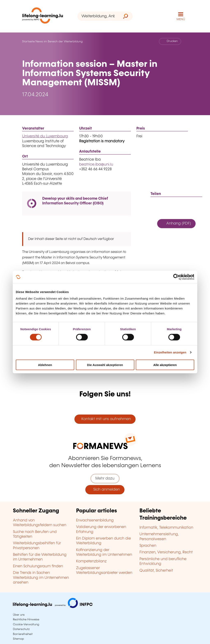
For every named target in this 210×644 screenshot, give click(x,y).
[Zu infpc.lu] (53, 607)
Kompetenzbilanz (91, 561)
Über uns (19, 615)
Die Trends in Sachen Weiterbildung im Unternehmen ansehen (41, 578)
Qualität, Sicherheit (156, 571)
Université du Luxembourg (45, 136)
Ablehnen (45, 365)
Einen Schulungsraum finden (38, 566)
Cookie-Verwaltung (26, 624)
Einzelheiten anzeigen (170, 352)
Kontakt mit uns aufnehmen (105, 419)
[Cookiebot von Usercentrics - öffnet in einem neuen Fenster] (176, 277)
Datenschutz (21, 629)
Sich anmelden (105, 490)
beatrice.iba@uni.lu (96, 164)
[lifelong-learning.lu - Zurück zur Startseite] (43, 16)
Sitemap (18, 639)
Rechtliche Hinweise (26, 620)
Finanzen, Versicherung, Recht (166, 552)
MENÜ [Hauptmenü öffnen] (181, 19)
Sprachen (148, 546)
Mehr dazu (105, 478)
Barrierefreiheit (23, 634)
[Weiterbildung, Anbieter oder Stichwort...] (98, 16)
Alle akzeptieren (165, 365)
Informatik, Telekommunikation (166, 528)
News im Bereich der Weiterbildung (59, 42)
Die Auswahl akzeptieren (105, 365)
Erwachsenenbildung (95, 520)
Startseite (28, 42)
